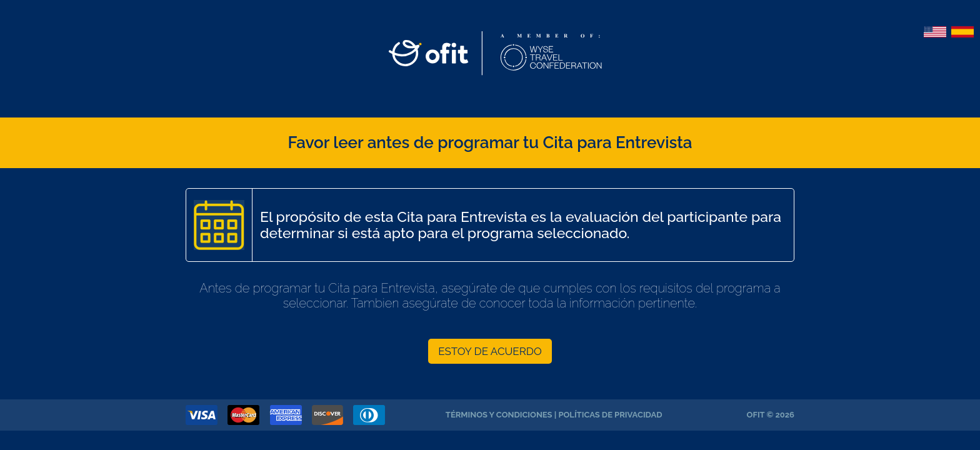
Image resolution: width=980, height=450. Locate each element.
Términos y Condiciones (499, 415)
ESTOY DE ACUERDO (490, 351)
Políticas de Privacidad (610, 415)
